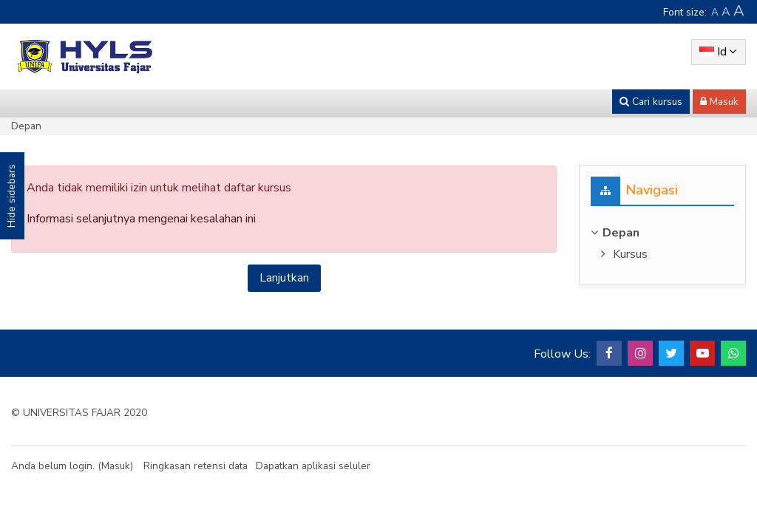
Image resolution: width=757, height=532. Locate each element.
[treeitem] (662, 233)
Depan (26, 126)
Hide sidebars (11, 196)
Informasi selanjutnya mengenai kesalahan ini (141, 219)
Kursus (630, 254)
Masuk (116, 466)
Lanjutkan (284, 278)
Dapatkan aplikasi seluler (313, 466)
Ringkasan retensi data (196, 466)
